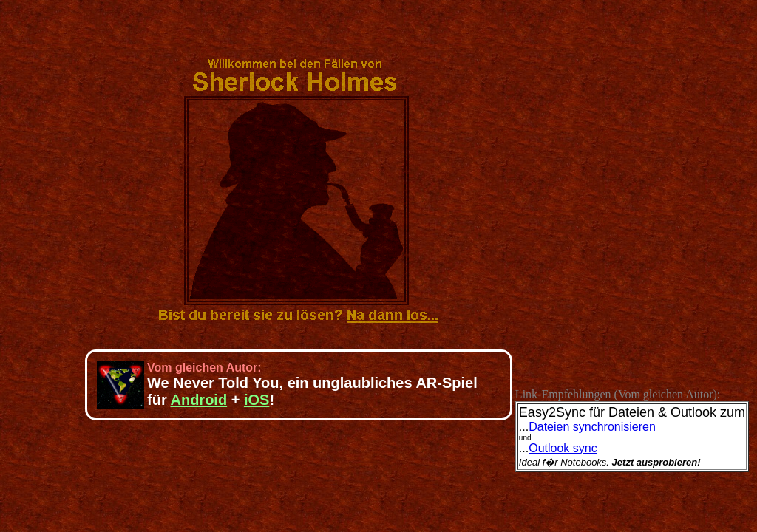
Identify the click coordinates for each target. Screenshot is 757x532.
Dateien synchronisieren (592, 427)
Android (198, 400)
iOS (257, 400)
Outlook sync (563, 448)
